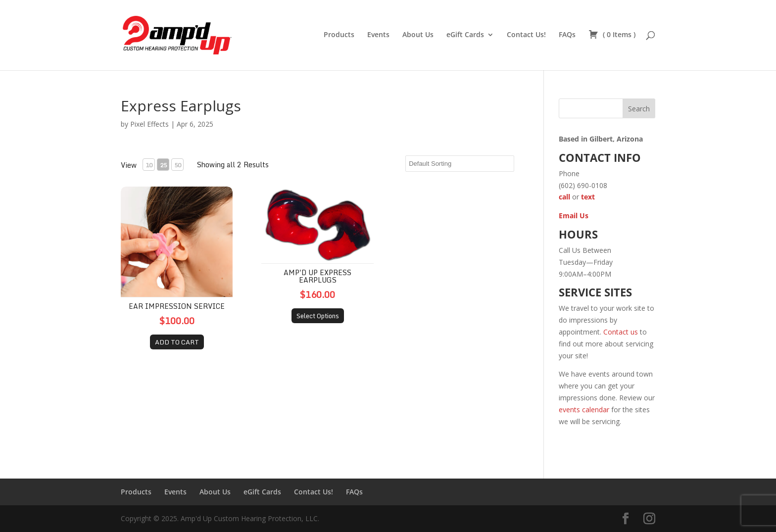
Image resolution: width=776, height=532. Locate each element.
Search (639, 109)
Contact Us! (526, 35)
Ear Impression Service (177, 306)
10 (149, 165)
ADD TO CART (177, 342)
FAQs (567, 35)
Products (339, 35)
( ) (612, 35)
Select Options (318, 316)
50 (178, 165)
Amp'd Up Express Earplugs (317, 276)
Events (378, 35)
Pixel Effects (149, 124)
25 (163, 165)
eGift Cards (465, 35)
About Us (418, 35)
